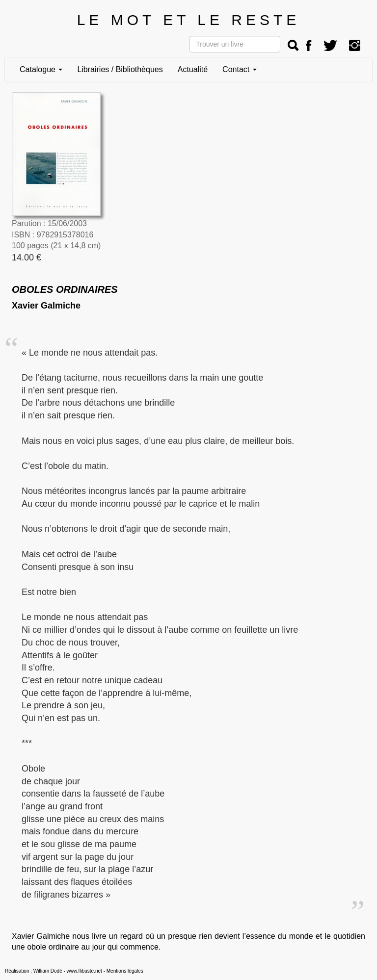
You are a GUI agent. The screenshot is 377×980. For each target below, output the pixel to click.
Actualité (193, 69)
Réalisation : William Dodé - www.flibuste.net (54, 971)
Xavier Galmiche (46, 306)
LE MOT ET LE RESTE (189, 20)
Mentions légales (125, 971)
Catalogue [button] (41, 69)
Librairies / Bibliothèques (120, 69)
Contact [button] (240, 69)
